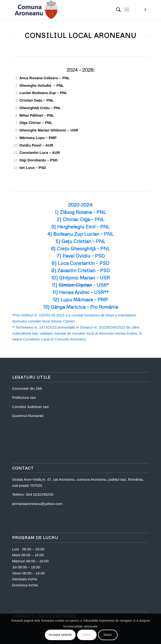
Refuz (87, 635)
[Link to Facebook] (145, 10)
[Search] (116, 10)
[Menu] (127, 10)
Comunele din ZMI (27, 388)
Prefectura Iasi (24, 397)
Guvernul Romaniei (28, 416)
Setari (108, 635)
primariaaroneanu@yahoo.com (37, 504)
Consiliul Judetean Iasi (30, 407)
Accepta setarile (60, 635)
